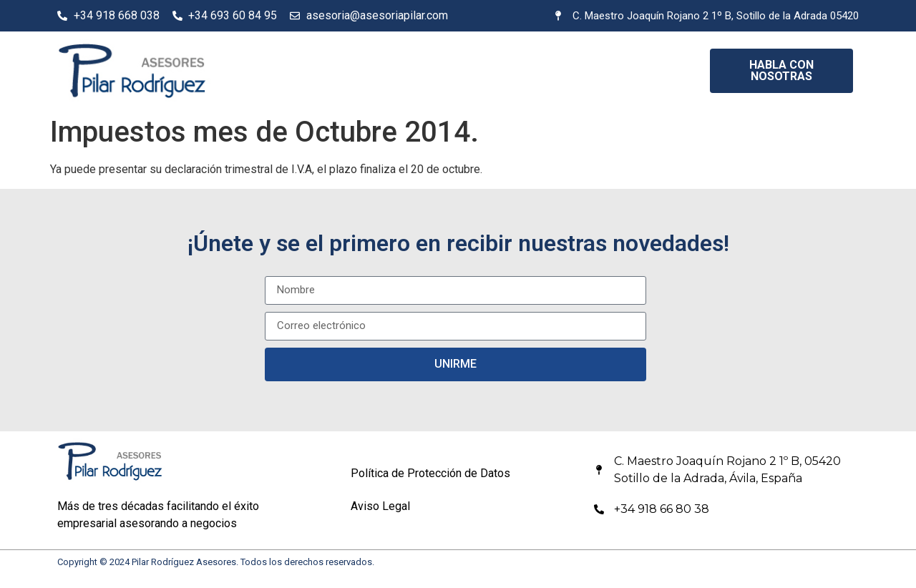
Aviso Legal (380, 506)
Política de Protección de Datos (430, 473)
